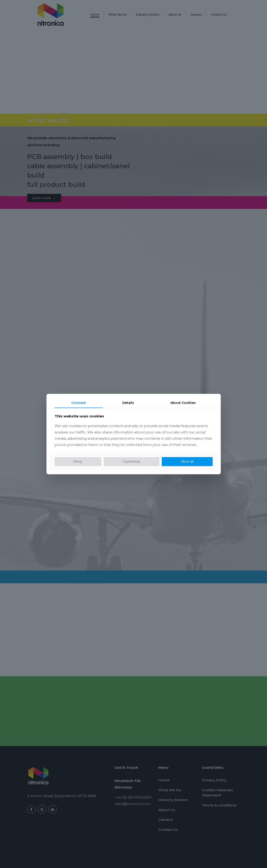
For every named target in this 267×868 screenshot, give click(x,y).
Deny (78, 462)
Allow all (187, 462)
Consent (79, 403)
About (183, 403)
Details (128, 403)
